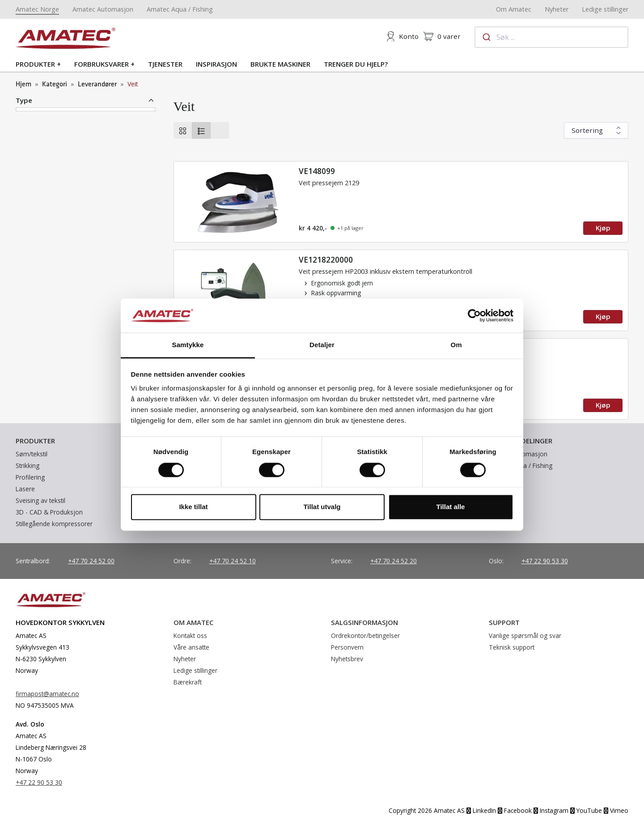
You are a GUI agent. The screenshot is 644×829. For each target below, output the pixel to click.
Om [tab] (456, 345)
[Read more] (401, 202)
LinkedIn (481, 810)
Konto (402, 36)
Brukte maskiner (280, 64)
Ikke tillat (193, 507)
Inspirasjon (216, 64)
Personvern (347, 647)
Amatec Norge (37, 9)
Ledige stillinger (605, 9)
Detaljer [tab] (322, 345)
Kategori (55, 84)
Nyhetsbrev (347, 659)
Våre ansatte (191, 647)
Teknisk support (512, 647)
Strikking (28, 466)
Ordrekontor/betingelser (365, 636)
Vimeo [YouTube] (616, 810)
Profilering (30, 477)
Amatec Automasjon (103, 9)
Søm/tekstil (32, 454)
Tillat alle (451, 507)
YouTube (586, 810)
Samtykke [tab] (188, 345)
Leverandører (97, 84)
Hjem (23, 84)
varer (442, 36)
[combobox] (551, 37)
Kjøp (603, 228)
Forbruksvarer (102, 64)
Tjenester (165, 64)
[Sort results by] (596, 130)
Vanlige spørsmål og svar (525, 636)
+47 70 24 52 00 (91, 561)
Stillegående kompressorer (54, 524)
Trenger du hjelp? (356, 64)
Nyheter (557, 9)
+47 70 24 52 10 (233, 561)
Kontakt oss (190, 636)
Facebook (515, 810)
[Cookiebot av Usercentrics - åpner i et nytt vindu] (474, 315)
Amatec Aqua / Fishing (180, 9)
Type (24, 100)
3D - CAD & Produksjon (49, 512)
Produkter (35, 64)
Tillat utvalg (322, 507)
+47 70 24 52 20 (394, 561)
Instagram (551, 810)
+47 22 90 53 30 (545, 561)
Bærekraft (188, 682)
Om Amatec (514, 9)
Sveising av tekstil (40, 500)
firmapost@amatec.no (47, 694)
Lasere (25, 489)
